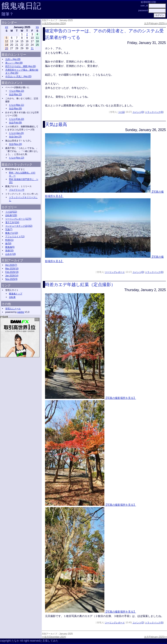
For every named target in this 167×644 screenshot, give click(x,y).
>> (37, 27)
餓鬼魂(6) (10, 247)
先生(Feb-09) (15, 123)
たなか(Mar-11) (16, 105)
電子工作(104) (12, 222)
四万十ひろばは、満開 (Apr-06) (21, 66)
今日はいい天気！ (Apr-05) (18, 76)
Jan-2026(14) (12, 276)
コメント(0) (138, 112)
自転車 (12, 297)
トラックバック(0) (154, 112)
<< (7, 27)
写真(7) (9, 229)
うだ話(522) (11, 212)
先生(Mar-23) (15, 94)
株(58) (8, 244)
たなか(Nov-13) (17, 158)
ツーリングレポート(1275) (18, 219)
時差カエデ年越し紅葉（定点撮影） (80, 285)
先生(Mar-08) (15, 109)
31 (32, 48)
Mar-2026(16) (12, 269)
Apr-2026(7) (11, 265)
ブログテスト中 (17, 190)
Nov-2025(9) (11, 279)
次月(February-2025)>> (156, 23)
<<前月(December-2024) (54, 23)
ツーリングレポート (115, 272)
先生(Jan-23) (15, 137)
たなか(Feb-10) (16, 119)
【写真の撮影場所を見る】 (120, 398)
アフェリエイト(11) (15, 236)
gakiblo (21, 312)
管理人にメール (13, 309)
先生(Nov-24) (15, 144)
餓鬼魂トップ (16, 294)
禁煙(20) (9, 251)
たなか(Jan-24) (16, 133)
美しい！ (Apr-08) (14, 63)
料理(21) (9, 240)
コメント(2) (138, 623)
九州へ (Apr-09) (13, 59)
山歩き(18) (11, 254)
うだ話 (121, 112)
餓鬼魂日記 (21, 6)
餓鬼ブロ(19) (12, 233)
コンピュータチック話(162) (19, 226)
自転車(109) (11, 215)
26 (6, 48)
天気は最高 (56, 124)
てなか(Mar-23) (16, 91)
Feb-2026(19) (12, 272)
